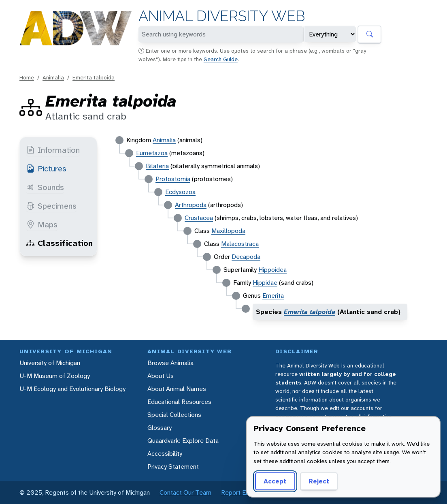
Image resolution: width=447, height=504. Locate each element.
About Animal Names (177, 389)
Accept (275, 481)
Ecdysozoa (180, 192)
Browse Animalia (170, 363)
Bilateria (157, 166)
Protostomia (173, 179)
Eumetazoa (152, 153)
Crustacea (199, 218)
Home (27, 77)
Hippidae (265, 283)
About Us (161, 376)
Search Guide (221, 59)
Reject (319, 481)
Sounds (45, 187)
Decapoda (246, 257)
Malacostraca (240, 244)
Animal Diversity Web (222, 16)
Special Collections (174, 415)
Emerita (273, 296)
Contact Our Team (185, 492)
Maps (42, 224)
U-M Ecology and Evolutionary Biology (72, 389)
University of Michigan (50, 363)
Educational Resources (179, 402)
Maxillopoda (228, 231)
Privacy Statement (173, 467)
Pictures (46, 169)
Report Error (238, 492)
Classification (60, 243)
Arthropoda (191, 205)
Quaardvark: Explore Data (183, 441)
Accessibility (165, 454)
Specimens (51, 206)
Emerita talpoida (94, 77)
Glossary (160, 428)
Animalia (53, 77)
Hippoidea (272, 270)
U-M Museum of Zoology (55, 376)
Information (53, 150)
